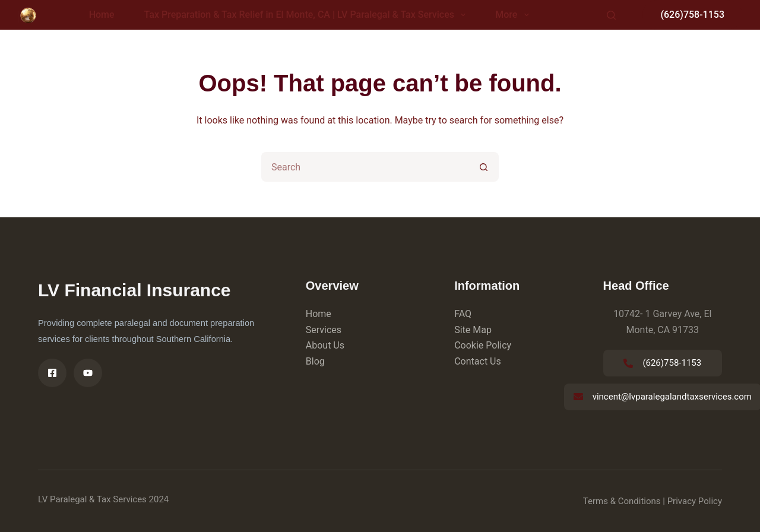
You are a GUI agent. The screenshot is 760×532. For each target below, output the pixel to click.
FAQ (463, 314)
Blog (315, 361)
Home (102, 15)
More (514, 15)
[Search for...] (365, 167)
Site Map (473, 330)
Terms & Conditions (622, 501)
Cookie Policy (483, 345)
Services (324, 330)
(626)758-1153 (692, 15)
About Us (325, 345)
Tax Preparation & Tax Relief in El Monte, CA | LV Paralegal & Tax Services (308, 15)
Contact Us (478, 361)
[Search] (611, 15)
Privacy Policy (695, 501)
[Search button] (484, 167)
